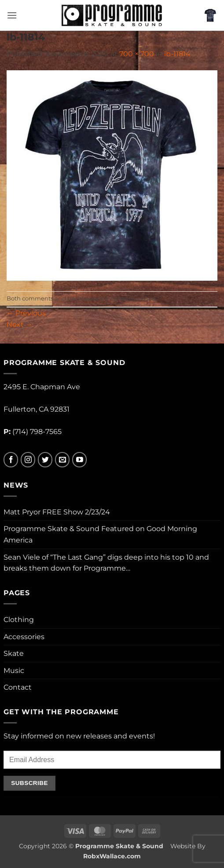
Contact (18, 687)
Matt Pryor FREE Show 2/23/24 (57, 512)
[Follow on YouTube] (79, 460)
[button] (12, 15)
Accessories (24, 637)
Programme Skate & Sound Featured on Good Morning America (100, 534)
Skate (14, 653)
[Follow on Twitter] (45, 460)
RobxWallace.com (112, 856)
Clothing (19, 620)
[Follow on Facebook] (11, 460)
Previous (26, 313)
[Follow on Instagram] (28, 460)
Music (14, 671)
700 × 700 (137, 54)
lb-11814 (177, 54)
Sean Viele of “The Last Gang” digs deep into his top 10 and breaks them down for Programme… (106, 563)
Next (20, 324)
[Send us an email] (62, 460)
